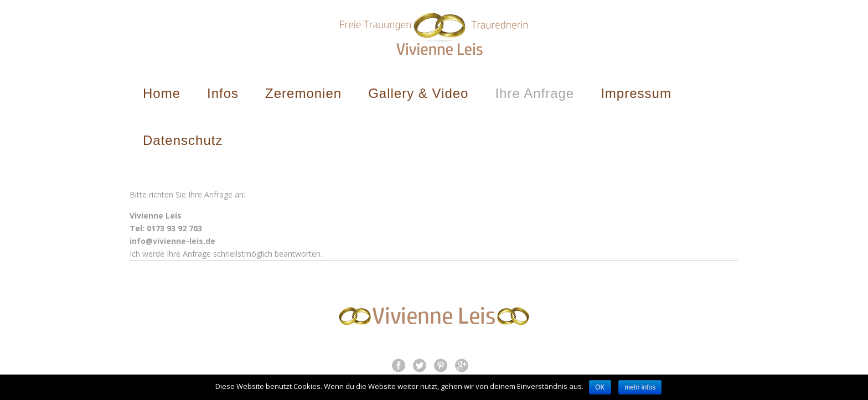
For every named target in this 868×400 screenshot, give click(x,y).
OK (600, 387)
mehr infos (640, 387)
